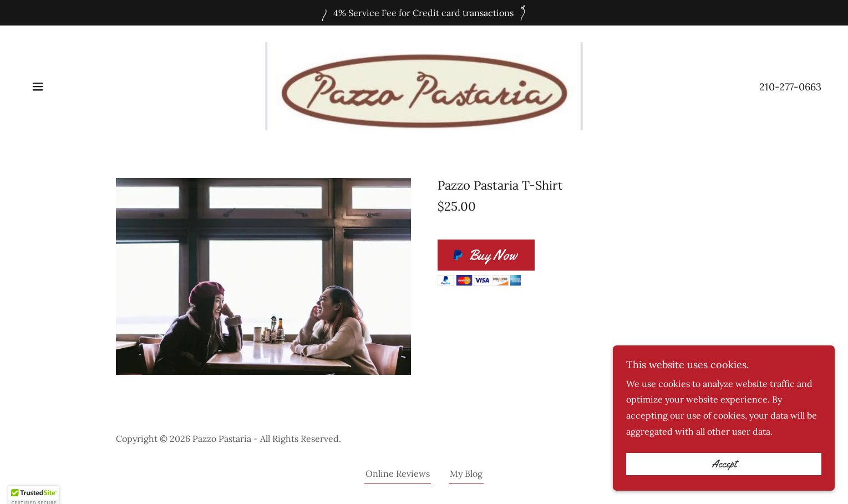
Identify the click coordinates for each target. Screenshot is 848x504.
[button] (38, 86)
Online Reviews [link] (398, 474)
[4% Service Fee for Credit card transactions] (424, 13)
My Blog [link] (466, 474)
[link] (424, 85)
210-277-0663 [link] (790, 87)
